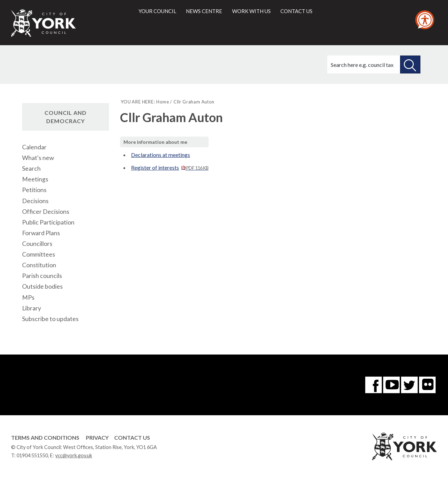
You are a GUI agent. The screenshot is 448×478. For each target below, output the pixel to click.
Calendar (34, 147)
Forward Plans (41, 233)
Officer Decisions (46, 212)
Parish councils (42, 276)
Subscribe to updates (50, 319)
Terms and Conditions (45, 437)
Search (31, 168)
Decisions (35, 201)
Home (163, 102)
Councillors (37, 244)
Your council (157, 11)
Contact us (296, 11)
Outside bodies (42, 286)
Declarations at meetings (161, 155)
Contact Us (132, 437)
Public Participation (48, 222)
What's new (38, 158)
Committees (39, 254)
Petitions (34, 190)
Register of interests (170, 167)
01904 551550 (32, 455)
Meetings (35, 179)
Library (32, 308)
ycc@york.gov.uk (74, 455)
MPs (28, 297)
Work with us (251, 11)
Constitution (39, 265)
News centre (204, 11)
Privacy (97, 437)
